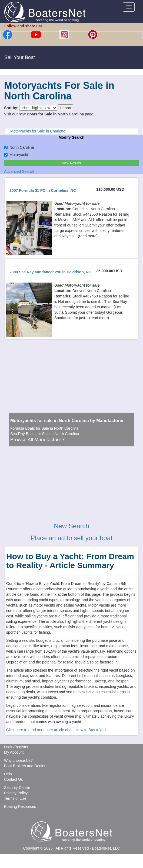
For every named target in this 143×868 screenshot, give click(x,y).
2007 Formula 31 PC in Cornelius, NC (43, 190)
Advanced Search (19, 171)
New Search (72, 526)
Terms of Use (15, 798)
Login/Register (16, 747)
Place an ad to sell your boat (72, 538)
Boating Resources (20, 807)
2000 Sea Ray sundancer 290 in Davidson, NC (50, 272)
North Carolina (19, 147)
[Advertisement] (72, 374)
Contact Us (13, 779)
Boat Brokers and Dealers (26, 766)
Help (8, 774)
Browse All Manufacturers (38, 440)
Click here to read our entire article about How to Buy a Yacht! (58, 730)
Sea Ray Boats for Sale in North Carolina (45, 434)
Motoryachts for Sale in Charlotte (38, 131)
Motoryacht (16, 155)
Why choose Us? (18, 760)
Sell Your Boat (20, 57)
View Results (72, 163)
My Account (14, 752)
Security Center (17, 788)
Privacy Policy (16, 793)
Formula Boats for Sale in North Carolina (44, 428)
